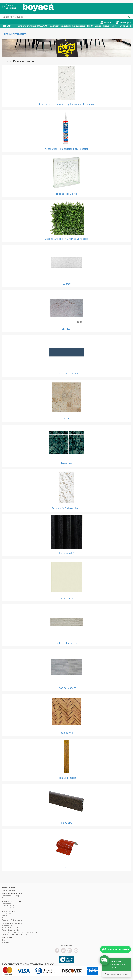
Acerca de (6, 916)
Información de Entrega (11, 896)
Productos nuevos (110, 26)
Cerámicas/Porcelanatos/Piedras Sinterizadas (67, 26)
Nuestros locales (8, 926)
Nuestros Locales (94, 26)
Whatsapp (6, 942)
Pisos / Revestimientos (16, 34)
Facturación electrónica (11, 930)
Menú (7, 26)
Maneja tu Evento (8, 908)
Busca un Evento (8, 906)
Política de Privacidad (10, 928)
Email (4, 940)
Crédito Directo (126, 26)
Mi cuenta (106, 22)
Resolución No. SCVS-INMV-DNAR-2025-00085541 (19, 932)
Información (7, 904)
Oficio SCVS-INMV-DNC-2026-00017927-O (17, 934)
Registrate (6, 918)
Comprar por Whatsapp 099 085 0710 (32, 26)
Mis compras (123, 22)
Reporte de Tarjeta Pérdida (12, 920)
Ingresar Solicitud (8, 890)
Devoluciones (7, 898)
